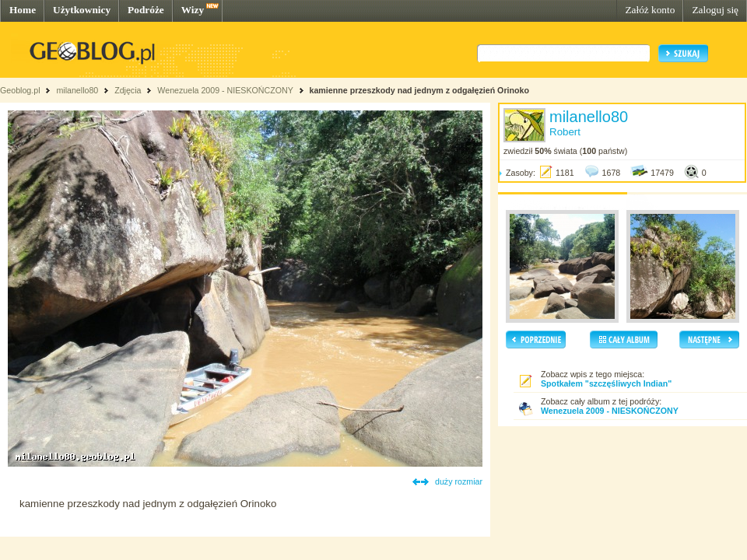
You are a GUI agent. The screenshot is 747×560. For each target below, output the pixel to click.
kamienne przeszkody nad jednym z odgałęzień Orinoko (419, 90)
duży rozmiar (459, 481)
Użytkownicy (82, 10)
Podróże (146, 10)
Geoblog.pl (20, 90)
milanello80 (77, 90)
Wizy (193, 10)
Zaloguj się (715, 10)
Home (23, 10)
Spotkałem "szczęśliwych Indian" (606, 383)
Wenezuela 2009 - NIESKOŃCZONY (225, 90)
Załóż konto (650, 10)
